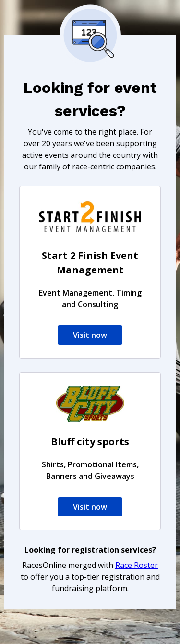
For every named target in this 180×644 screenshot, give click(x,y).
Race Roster (137, 565)
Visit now (90, 335)
